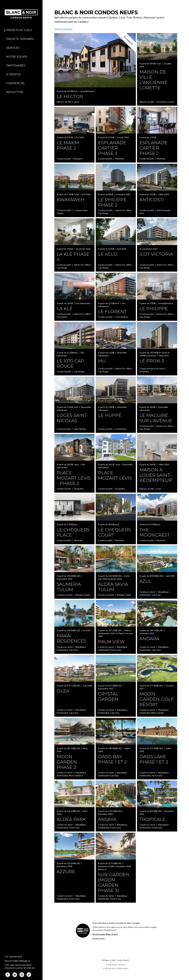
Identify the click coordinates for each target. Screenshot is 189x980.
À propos (13, 74)
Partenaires (16, 66)
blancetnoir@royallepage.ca (17, 961)
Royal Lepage (99, 938)
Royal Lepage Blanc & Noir (105, 934)
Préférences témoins (116, 965)
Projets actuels (19, 30)
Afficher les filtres (63, 29)
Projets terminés (20, 39)
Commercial (16, 83)
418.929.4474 (16, 957)
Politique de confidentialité (116, 968)
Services (13, 48)
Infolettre (15, 92)
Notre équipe (17, 57)
